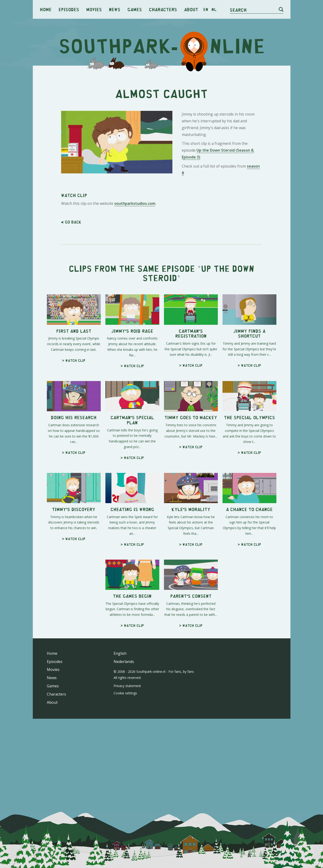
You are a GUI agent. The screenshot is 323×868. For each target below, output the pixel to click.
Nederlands (124, 662)
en (206, 9)
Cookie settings (125, 693)
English (120, 653)
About (191, 9)
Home (46, 9)
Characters (163, 9)
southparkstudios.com (135, 203)
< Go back (71, 222)
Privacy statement (127, 686)
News (115, 9)
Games (135, 9)
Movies (94, 9)
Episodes (69, 9)
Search (238, 10)
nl (214, 9)
